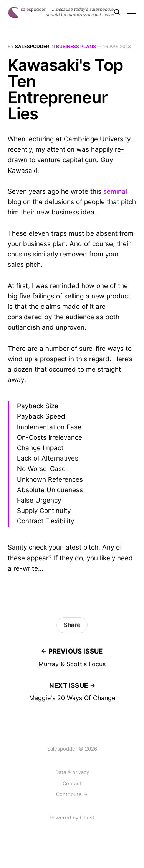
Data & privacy (72, 772)
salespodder (32, 46)
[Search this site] (117, 12)
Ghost (87, 818)
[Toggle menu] (132, 12)
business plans (76, 46)
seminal (115, 191)
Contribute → (72, 794)
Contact (72, 783)
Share (72, 625)
